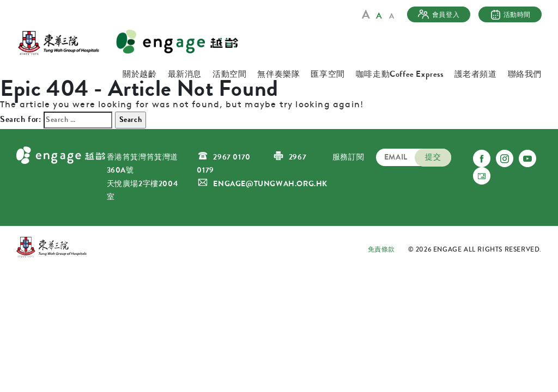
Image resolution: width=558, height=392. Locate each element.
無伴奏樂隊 (278, 74)
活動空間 (229, 74)
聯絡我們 (525, 74)
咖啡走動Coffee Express (400, 74)
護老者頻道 (476, 74)
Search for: (21, 119)
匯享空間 (327, 74)
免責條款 (381, 249)
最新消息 (185, 74)
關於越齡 (139, 74)
